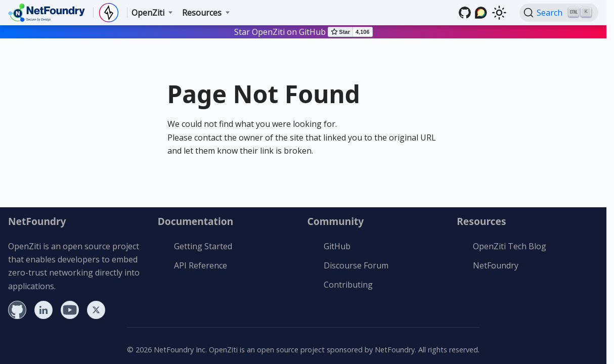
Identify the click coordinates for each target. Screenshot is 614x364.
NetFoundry (496, 265)
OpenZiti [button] (148, 13)
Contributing (348, 285)
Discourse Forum (356, 265)
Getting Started (203, 246)
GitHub (337, 246)
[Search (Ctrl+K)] (559, 13)
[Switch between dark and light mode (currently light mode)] (499, 13)
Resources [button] (202, 13)
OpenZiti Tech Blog (510, 246)
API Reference (201, 265)
